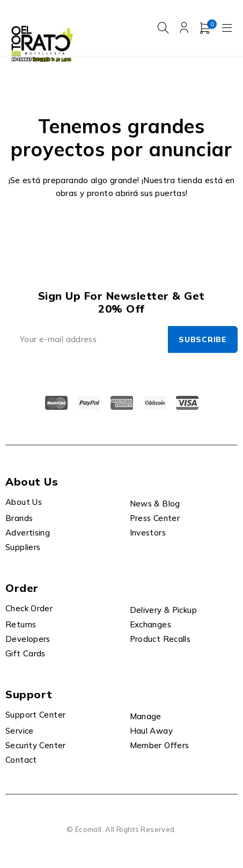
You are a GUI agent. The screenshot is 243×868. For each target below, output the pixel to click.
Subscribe (202, 339)
